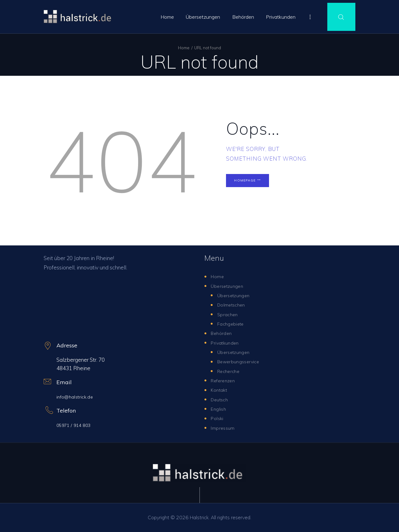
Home (184, 48)
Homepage (253, 184)
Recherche (230, 371)
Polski (218, 418)
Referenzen (225, 380)
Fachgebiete (233, 324)
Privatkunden (226, 343)
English (219, 409)
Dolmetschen (233, 305)
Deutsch (221, 399)
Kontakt (220, 390)
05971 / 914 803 (76, 425)
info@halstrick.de (77, 397)
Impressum (224, 428)
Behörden (223, 333)
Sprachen (228, 314)
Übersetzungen (229, 286)
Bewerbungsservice (241, 361)
